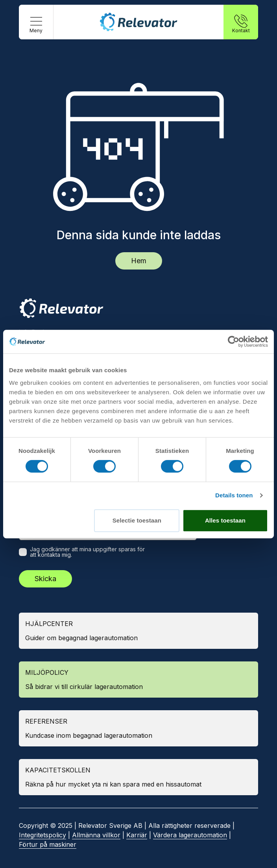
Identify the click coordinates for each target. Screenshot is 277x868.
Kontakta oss (43, 357)
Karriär (137, 835)
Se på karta (42, 422)
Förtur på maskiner (48, 844)
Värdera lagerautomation (190, 835)
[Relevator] (61, 308)
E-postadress (45, 531)
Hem (139, 261)
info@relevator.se (45, 332)
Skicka (45, 579)
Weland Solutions (45, 494)
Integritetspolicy (42, 835)
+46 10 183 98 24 (45, 342)
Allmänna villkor (96, 835)
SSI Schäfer (37, 478)
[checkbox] (23, 552)
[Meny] (36, 22)
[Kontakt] (241, 22)
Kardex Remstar (43, 462)
